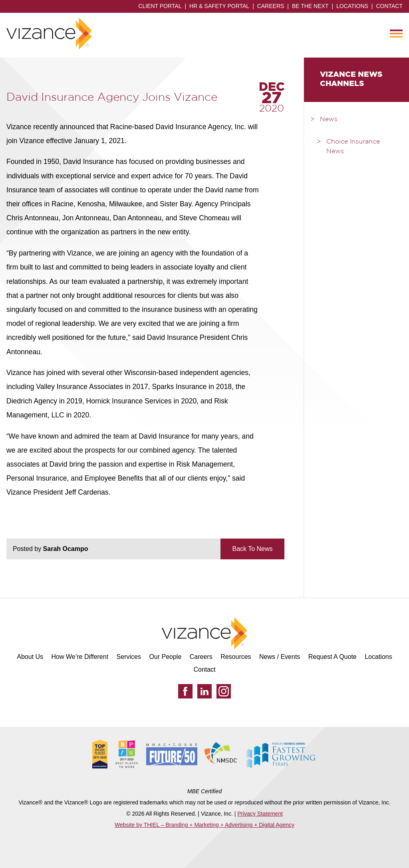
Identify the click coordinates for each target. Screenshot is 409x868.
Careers (271, 6)
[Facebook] (185, 691)
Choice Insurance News (353, 147)
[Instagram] (224, 691)
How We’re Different (80, 657)
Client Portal (160, 6)
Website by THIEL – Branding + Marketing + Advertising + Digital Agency (204, 825)
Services (129, 657)
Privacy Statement (260, 814)
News (329, 120)
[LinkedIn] (204, 691)
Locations (352, 6)
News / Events (280, 657)
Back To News (252, 549)
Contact (389, 6)
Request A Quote (333, 657)
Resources (236, 657)
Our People (165, 657)
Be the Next (310, 6)
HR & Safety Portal (219, 6)
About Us (30, 657)
